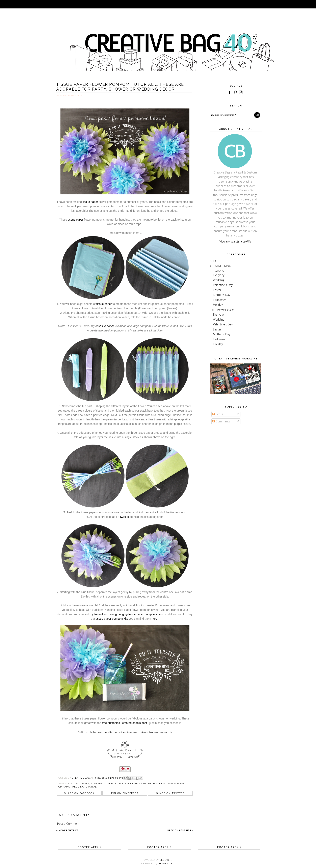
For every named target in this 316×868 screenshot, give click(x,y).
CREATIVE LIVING (220, 266)
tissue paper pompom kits (112, 619)
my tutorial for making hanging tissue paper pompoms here (127, 614)
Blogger (165, 860)
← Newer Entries (67, 830)
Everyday (219, 275)
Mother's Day (222, 295)
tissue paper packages (137, 732)
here (155, 619)
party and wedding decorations (142, 784)
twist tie (125, 517)
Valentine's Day (223, 285)
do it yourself (79, 784)
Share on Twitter (170, 793)
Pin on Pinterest (125, 793)
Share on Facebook (79, 793)
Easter (217, 290)
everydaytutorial (104, 784)
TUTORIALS (217, 271)
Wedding (219, 280)
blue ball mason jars (98, 732)
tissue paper (91, 202)
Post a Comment (68, 824)
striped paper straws (117, 732)
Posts (218, 414)
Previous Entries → (181, 830)
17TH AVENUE (163, 864)
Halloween (220, 300)
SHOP (214, 261)
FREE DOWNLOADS (222, 310)
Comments (221, 421)
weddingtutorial (84, 787)
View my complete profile (235, 242)
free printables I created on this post (124, 723)
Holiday (218, 305)
